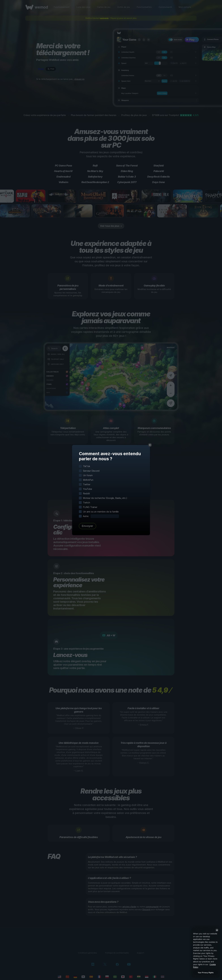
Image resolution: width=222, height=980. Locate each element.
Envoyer (87, 526)
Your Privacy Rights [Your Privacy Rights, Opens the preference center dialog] (206, 973)
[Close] (217, 930)
